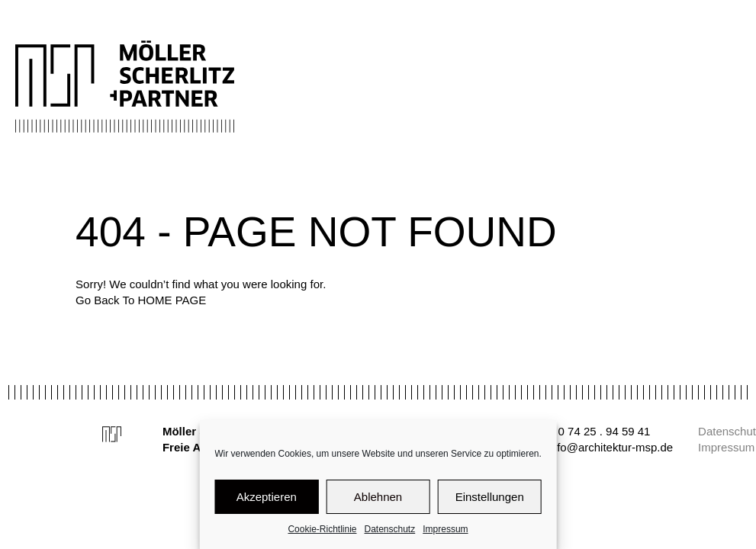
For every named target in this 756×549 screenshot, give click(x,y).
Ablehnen (378, 497)
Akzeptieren (267, 497)
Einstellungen (490, 497)
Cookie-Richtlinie (322, 529)
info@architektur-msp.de (610, 447)
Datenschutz (390, 529)
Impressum (445, 529)
